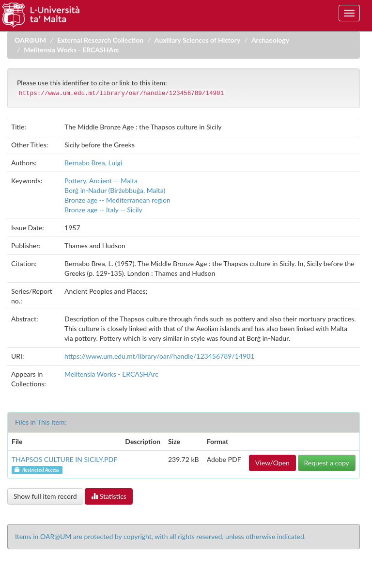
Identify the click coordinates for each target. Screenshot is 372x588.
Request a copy (327, 463)
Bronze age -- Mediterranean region (117, 200)
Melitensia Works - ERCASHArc (71, 50)
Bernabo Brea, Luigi (93, 163)
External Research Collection (100, 40)
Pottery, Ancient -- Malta (101, 181)
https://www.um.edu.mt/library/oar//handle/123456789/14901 (159, 356)
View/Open (272, 463)
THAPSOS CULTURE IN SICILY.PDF (64, 459)
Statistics (109, 496)
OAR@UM (30, 40)
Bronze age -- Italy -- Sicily (103, 210)
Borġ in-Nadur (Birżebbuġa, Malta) (115, 190)
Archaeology (270, 40)
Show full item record (45, 496)
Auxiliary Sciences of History (197, 40)
